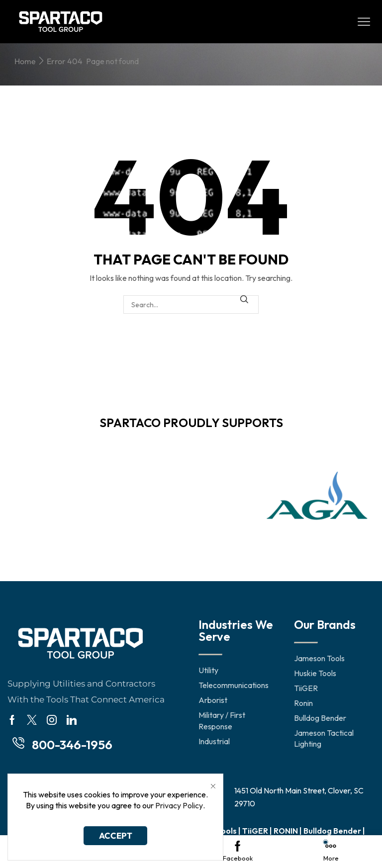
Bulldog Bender (332, 831)
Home (25, 61)
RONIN (286, 831)
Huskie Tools (213, 831)
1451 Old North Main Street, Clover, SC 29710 (299, 797)
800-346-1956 (72, 745)
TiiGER (255, 831)
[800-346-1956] (18, 743)
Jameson (167, 831)
